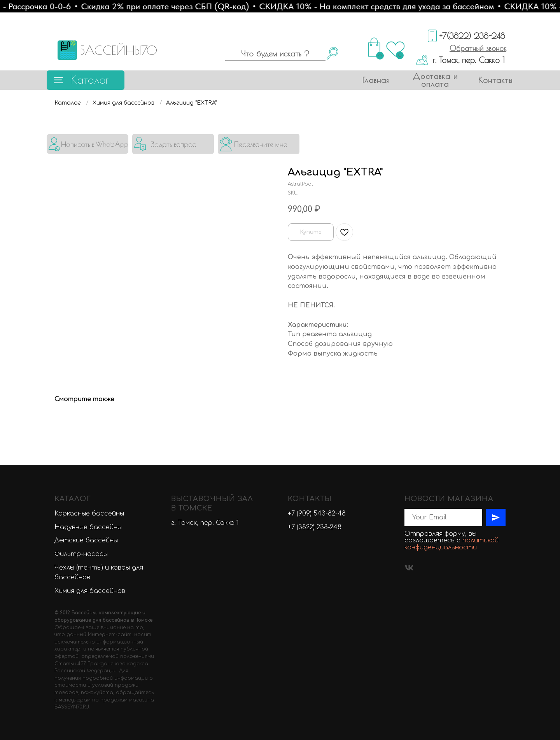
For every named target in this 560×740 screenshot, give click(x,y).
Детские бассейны (86, 540)
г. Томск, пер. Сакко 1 (469, 60)
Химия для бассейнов (123, 103)
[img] (87, 144)
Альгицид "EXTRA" (191, 103)
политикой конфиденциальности (451, 544)
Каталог (90, 80)
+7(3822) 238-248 (472, 36)
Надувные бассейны (88, 527)
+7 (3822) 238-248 (315, 527)
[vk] (409, 568)
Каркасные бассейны (89, 514)
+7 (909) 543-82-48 (317, 514)
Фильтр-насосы (81, 554)
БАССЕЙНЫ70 (118, 50)
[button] (478, 48)
